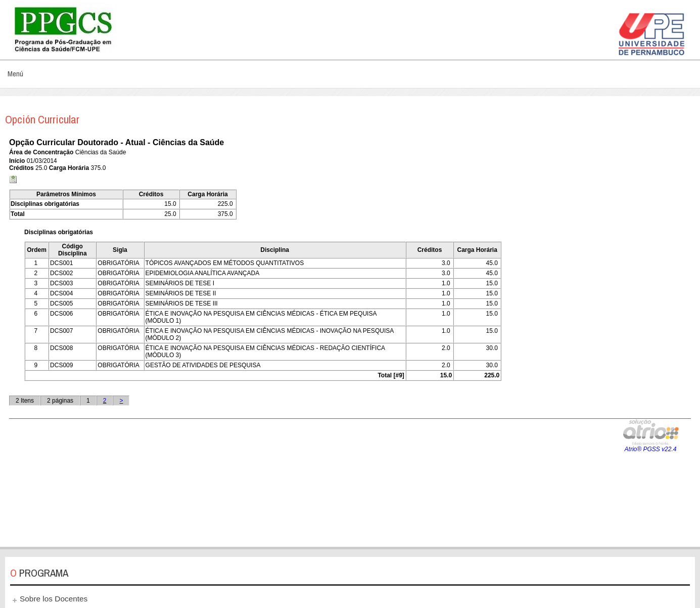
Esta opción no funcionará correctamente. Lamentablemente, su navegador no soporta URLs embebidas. (350, 336)
